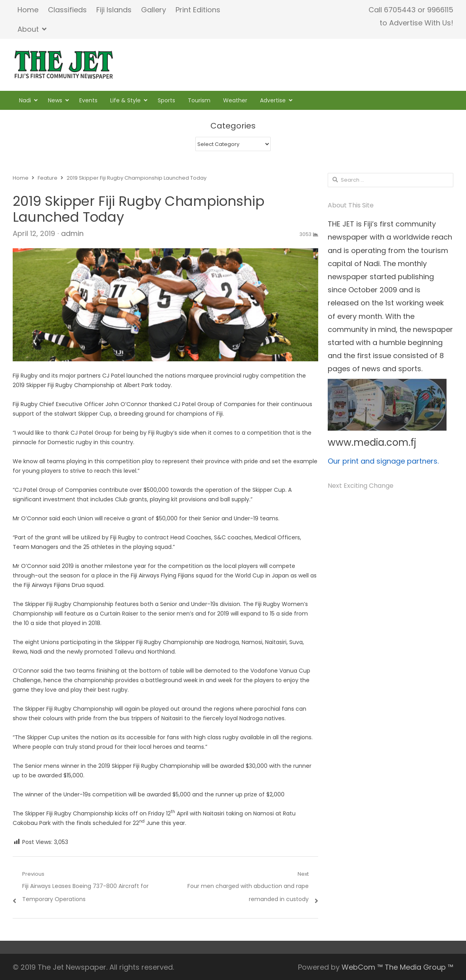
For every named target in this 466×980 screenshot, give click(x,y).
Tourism (199, 100)
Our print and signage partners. (383, 461)
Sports (166, 100)
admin (72, 233)
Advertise (273, 100)
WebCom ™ (362, 967)
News (55, 100)
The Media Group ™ (419, 967)
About (28, 29)
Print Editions (198, 10)
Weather (235, 100)
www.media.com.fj (372, 442)
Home (28, 10)
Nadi (25, 100)
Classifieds (67, 10)
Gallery (154, 10)
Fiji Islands (114, 10)
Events (88, 100)
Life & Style (125, 100)
